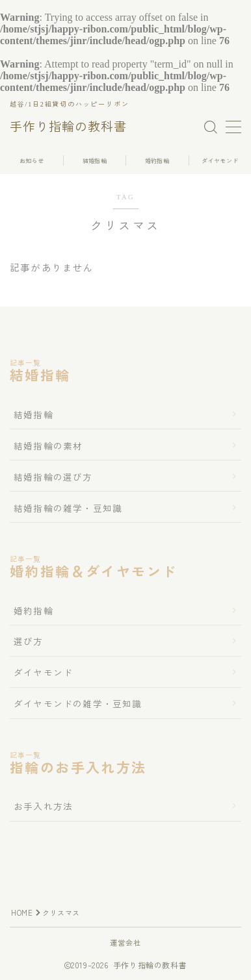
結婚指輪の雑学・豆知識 (68, 508)
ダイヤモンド (43, 672)
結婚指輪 (33, 414)
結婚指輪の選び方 (53, 477)
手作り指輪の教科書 (68, 127)
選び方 (29, 641)
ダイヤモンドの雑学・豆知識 (78, 703)
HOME (22, 912)
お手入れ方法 (43, 806)
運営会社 (126, 942)
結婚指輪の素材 (48, 446)
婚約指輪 (33, 610)
